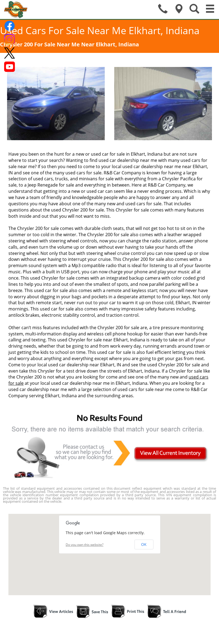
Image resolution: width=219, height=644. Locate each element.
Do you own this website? (85, 545)
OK (144, 544)
